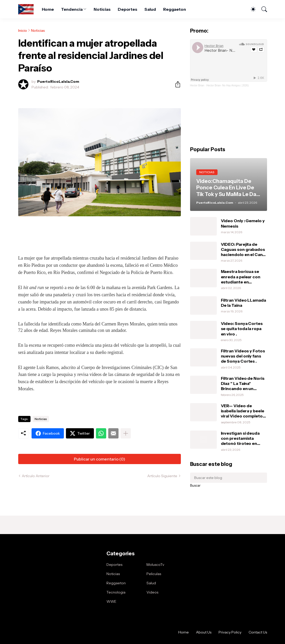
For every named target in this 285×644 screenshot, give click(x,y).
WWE (111, 601)
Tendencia (72, 9)
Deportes (127, 9)
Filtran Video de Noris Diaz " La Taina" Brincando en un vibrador (243, 384)
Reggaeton (175, 9)
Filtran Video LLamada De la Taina (243, 303)
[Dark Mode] (251, 9)
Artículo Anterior (36, 476)
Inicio (23, 30)
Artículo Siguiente (162, 476)
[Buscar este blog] (229, 478)
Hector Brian (197, 85)
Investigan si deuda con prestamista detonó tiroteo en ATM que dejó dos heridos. (240, 438)
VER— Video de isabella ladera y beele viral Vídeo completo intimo (243, 411)
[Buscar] (262, 9)
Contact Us (258, 632)
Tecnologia (116, 592)
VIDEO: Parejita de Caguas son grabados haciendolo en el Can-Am (243, 249)
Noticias (102, 9)
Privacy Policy (230, 632)
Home (48, 9)
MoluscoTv (155, 565)
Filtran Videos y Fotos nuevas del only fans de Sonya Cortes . (243, 356)
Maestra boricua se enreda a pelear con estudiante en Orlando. (241, 277)
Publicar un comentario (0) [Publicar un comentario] (100, 459)
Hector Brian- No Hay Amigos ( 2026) (227, 85)
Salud (150, 9)
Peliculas (154, 574)
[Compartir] (176, 84)
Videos (152, 592)
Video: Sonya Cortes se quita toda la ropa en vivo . (242, 329)
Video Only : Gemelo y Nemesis (243, 223)
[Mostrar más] (126, 433)
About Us (204, 632)
